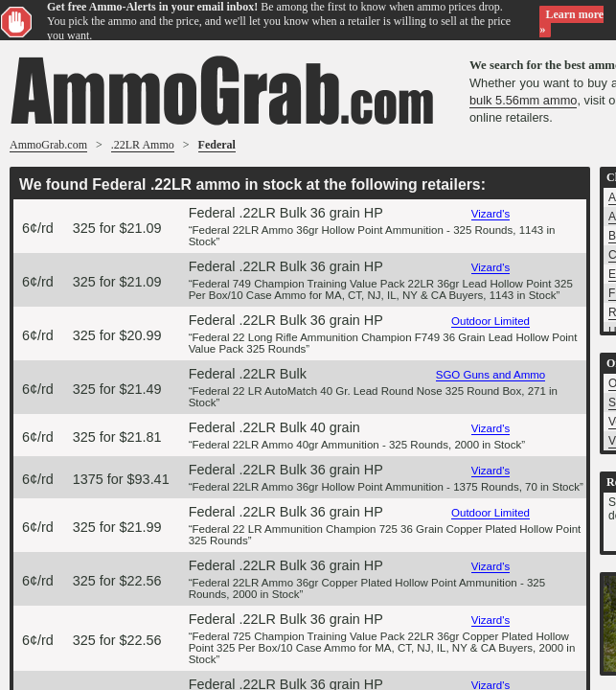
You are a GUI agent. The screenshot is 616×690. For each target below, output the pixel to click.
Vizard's (491, 214)
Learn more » (571, 22)
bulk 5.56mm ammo (523, 100)
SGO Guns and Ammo (491, 375)
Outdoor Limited (491, 321)
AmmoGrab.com (48, 145)
